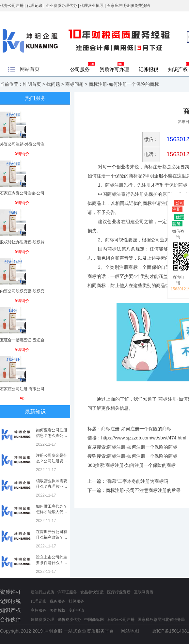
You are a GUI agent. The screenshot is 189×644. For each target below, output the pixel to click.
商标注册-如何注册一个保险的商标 (142, 447)
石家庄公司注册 (121, 620)
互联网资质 (144, 592)
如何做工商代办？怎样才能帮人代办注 (52, 512)
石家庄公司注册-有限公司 (22, 389)
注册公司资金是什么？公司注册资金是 (52, 461)
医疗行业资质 (119, 592)
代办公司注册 (12, 6)
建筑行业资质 (42, 592)
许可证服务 (67, 592)
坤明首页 (32, 84)
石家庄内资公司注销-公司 (22, 193)
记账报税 (149, 69)
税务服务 (57, 601)
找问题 (53, 84)
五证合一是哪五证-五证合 (22, 340)
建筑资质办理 (42, 620)
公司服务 (80, 69)
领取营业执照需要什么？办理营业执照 (52, 486)
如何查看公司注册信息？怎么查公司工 (52, 436)
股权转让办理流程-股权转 (22, 242)
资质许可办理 (114, 69)
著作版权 (57, 610)
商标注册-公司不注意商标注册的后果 (143, 490)
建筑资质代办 (69, 620)
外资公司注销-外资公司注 (22, 144)
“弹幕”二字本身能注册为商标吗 (137, 481)
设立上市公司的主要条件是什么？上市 (52, 563)
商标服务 (39, 610)
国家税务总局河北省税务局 (161, 620)
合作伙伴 (10, 619)
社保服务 (76, 601)
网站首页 (30, 69)
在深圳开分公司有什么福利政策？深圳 (52, 537)
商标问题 (74, 84)
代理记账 (39, 601)
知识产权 (10, 610)
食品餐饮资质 (92, 592)
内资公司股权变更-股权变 (22, 291)
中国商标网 (94, 620)
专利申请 (76, 610)
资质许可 (10, 592)
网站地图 (130, 631)
